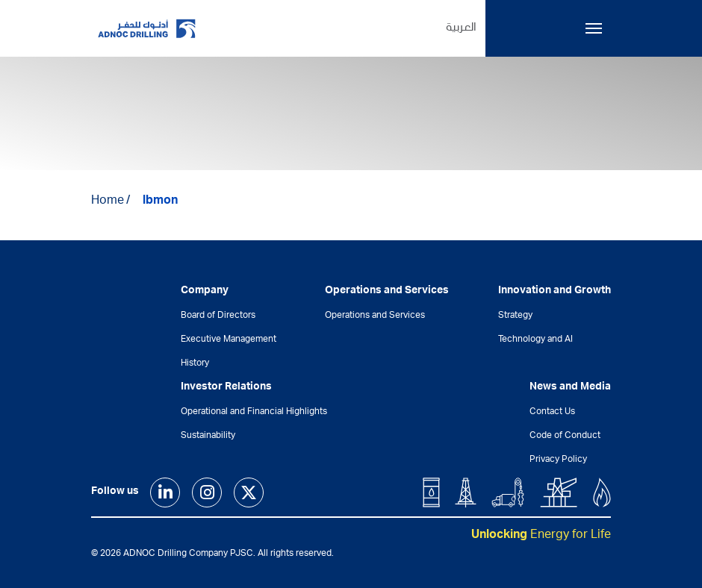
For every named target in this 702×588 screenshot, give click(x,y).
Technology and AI (535, 340)
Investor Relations (226, 387)
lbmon (160, 201)
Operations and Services (375, 316)
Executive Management (229, 340)
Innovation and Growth (555, 291)
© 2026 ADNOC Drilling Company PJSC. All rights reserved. (212, 554)
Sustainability (208, 436)
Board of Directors (218, 316)
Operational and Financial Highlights (254, 412)
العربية (461, 28)
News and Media (570, 387)
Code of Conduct (565, 436)
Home (108, 201)
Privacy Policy (558, 460)
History (195, 363)
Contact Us (552, 412)
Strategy (515, 316)
